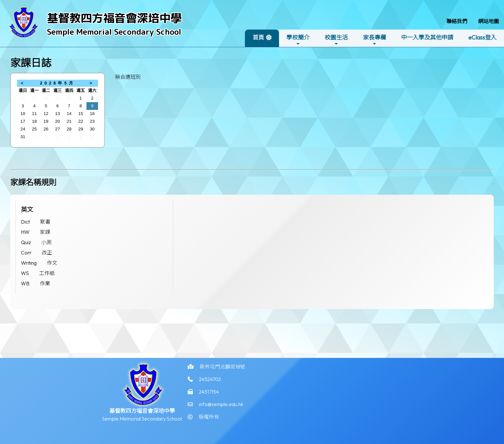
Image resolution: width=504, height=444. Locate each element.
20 (58, 121)
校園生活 (336, 40)
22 (81, 121)
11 (35, 114)
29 (58, 98)
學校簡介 (298, 40)
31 (23, 137)
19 (46, 121)
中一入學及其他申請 (427, 37)
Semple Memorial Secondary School (114, 32)
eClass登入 (482, 37)
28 (46, 98)
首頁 (258, 37)
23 (92, 121)
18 (35, 121)
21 (69, 121)
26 (23, 98)
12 (46, 114)
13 (58, 114)
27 (35, 98)
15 (81, 114)
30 (69, 98)
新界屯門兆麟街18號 (222, 373)
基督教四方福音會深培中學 (114, 18)
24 (23, 129)
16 (92, 114)
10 (23, 114)
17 (23, 121)
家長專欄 (374, 40)
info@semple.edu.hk (221, 412)
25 (35, 129)
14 (69, 114)
